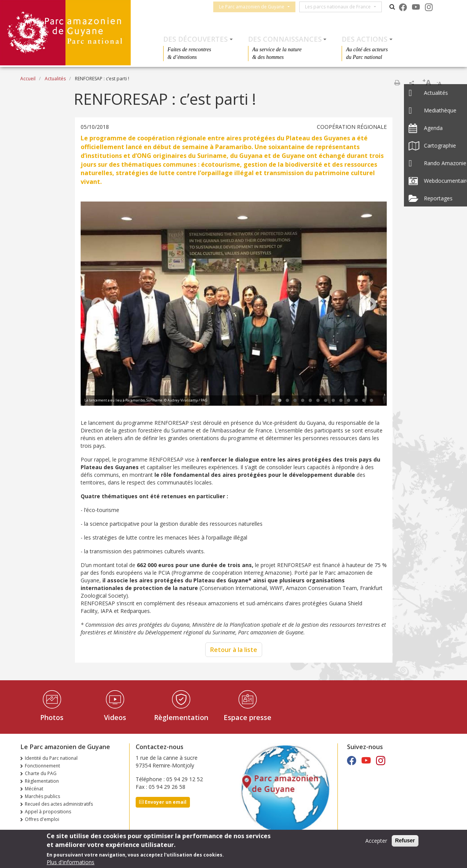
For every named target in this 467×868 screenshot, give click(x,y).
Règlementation (181, 717)
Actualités (55, 79)
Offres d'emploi (42, 819)
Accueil (28, 79)
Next (370, 305)
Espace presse (247, 717)
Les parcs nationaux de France (340, 7)
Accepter (376, 841)
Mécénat (34, 789)
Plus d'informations (71, 862)
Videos (115, 717)
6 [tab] (318, 401)
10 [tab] (349, 401)
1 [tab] (280, 401)
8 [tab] (333, 401)
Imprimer (397, 83)
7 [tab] (326, 401)
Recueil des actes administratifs (59, 804)
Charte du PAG (41, 773)
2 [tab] (287, 401)
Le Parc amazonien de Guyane (254, 7)
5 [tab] (310, 401)
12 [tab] (364, 401)
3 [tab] (295, 401)
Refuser (405, 841)
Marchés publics (42, 796)
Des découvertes (195, 39)
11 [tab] (356, 401)
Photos (52, 717)
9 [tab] (341, 401)
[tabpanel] (234, 305)
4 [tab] (303, 401)
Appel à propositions (48, 812)
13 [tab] (371, 401)
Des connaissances (285, 39)
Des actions (365, 39)
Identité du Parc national (51, 758)
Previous (98, 305)
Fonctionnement (42, 766)
